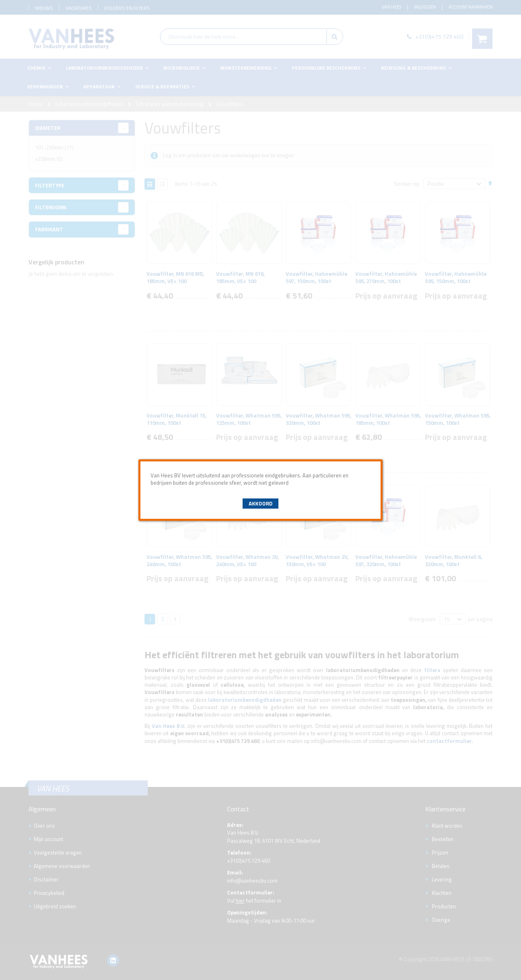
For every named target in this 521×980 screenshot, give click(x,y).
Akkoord (260, 503)
